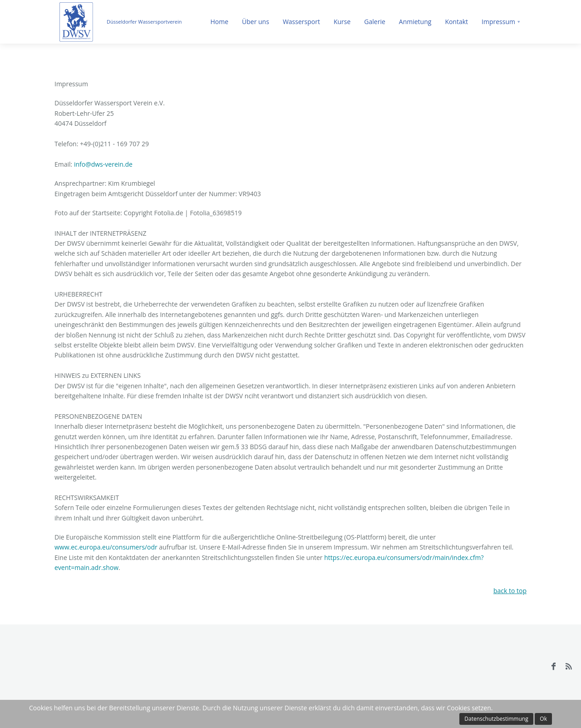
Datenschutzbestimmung (496, 719)
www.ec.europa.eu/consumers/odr (107, 547)
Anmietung (415, 22)
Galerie (374, 22)
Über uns (256, 22)
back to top (510, 591)
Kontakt (456, 22)
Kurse (342, 22)
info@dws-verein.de (103, 164)
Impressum (498, 22)
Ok (543, 719)
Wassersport (301, 22)
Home (219, 22)
